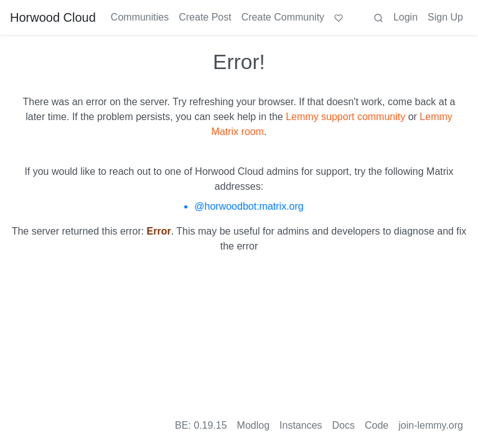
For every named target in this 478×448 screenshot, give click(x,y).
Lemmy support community (345, 117)
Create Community (283, 17)
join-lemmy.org (431, 425)
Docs (344, 425)
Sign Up (445, 17)
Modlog (253, 425)
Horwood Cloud (53, 17)
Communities (140, 17)
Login (405, 17)
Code (377, 425)
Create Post (205, 17)
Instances (301, 425)
